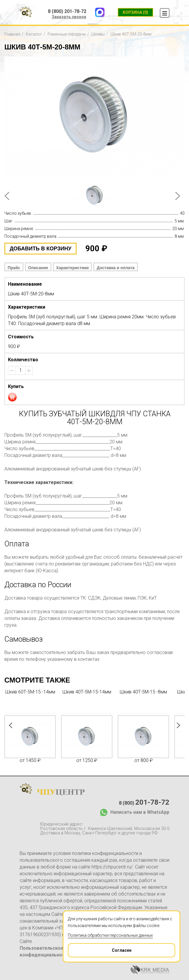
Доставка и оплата (115, 268)
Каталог (34, 34)
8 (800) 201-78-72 (67, 11)
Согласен (100, 948)
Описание (38, 268)
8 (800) (144, 802)
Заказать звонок (69, 17)
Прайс (14, 268)
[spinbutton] (21, 370)
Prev (7, 196)
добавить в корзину (41, 249)
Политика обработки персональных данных (110, 935)
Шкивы (98, 34)
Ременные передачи (67, 34)
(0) (135, 12)
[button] (29, 371)
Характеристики (72, 268)
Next (178, 196)
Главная (12, 34)
